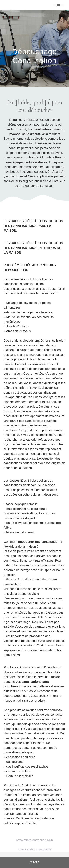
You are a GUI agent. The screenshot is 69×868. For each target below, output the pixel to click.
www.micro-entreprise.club (34, 840)
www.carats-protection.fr (34, 849)
